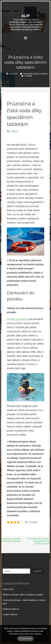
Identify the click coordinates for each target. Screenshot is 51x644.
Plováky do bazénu (17, 319)
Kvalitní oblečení (10, 614)
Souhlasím (26, 639)
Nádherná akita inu (11, 609)
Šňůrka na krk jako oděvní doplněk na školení (23, 595)
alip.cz (15, 131)
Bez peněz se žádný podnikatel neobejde (11, 540)
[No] (48, 635)
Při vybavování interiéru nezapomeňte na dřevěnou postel (38, 541)
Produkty (29, 76)
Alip (26, 16)
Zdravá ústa (8, 589)
